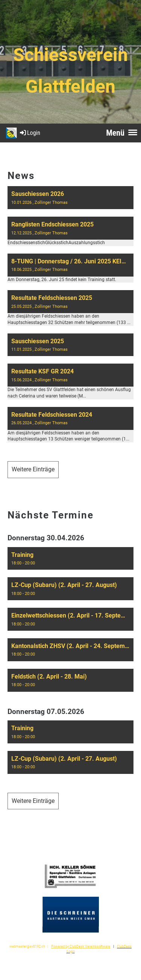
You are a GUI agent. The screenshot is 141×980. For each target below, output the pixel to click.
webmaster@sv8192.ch (27, 946)
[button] (70, 559)
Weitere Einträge (33, 469)
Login (30, 133)
